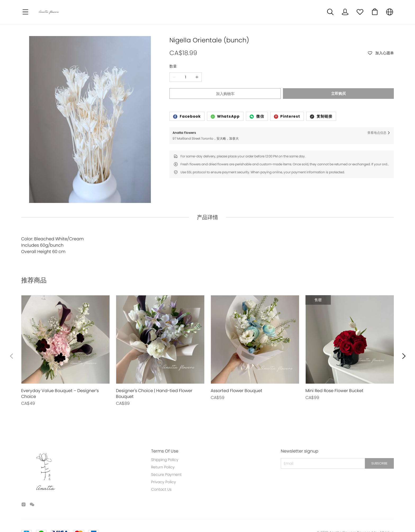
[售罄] (65, 326)
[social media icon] (24, 481)
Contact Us (161, 465)
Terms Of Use (165, 427)
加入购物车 (225, 94)
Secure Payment (166, 450)
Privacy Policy (164, 457)
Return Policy (163, 442)
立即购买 (339, 94)
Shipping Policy (165, 435)
